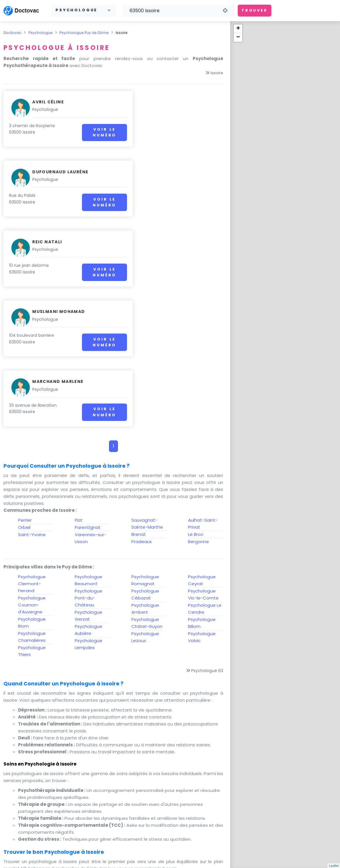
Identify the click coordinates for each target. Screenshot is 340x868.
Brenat (139, 394)
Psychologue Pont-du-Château (88, 458)
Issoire (217, 73)
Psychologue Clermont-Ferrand (32, 444)
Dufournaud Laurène (174, 102)
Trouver (255, 10)
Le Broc (196, 394)
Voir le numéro (86, 132)
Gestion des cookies (267, 858)
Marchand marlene (58, 242)
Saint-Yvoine (32, 395)
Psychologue (41, 33)
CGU (189, 851)
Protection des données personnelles (169, 858)
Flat (79, 380)
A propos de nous (227, 851)
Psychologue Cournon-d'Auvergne (32, 465)
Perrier (25, 380)
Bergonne (198, 402)
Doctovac (12, 33)
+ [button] (238, 29)
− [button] (238, 37)
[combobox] (84, 11)
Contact (165, 851)
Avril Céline (48, 102)
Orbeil (24, 387)
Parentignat (88, 387)
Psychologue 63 (207, 531)
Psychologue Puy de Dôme (84, 33)
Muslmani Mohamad (172, 172)
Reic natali (47, 172)
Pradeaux (142, 402)
